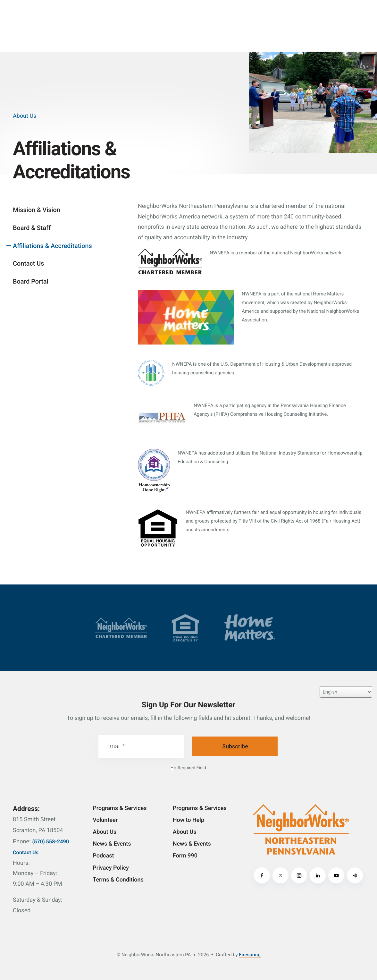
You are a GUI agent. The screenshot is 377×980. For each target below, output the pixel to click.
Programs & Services (120, 808)
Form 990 (185, 856)
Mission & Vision (37, 210)
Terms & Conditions (118, 880)
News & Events (112, 844)
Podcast (103, 856)
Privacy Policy (111, 868)
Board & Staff (32, 228)
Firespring (250, 955)
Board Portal (31, 281)
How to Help (188, 820)
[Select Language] (346, 692)
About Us (105, 832)
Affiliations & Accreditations (52, 246)
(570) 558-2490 (50, 842)
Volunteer (105, 820)
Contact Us (28, 264)
